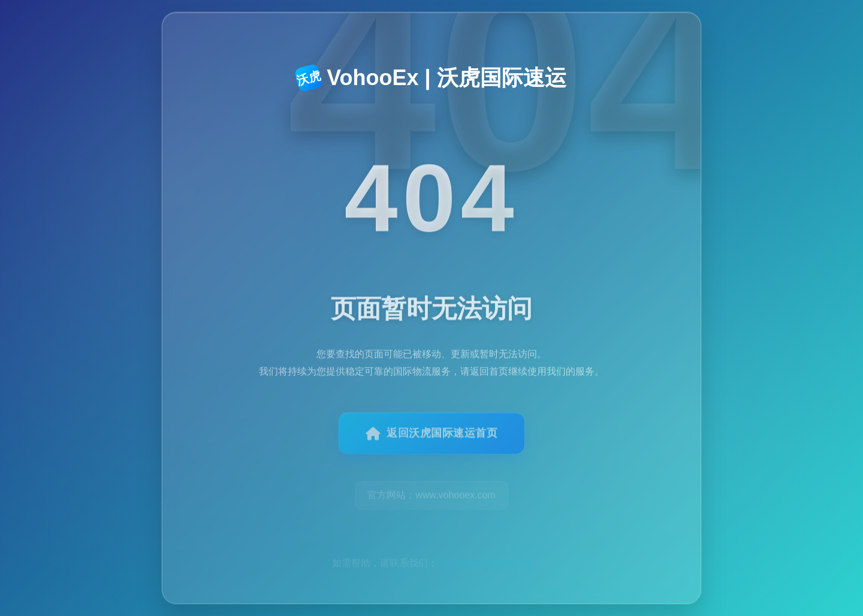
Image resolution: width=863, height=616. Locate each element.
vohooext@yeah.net (485, 548)
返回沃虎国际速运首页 (432, 439)
